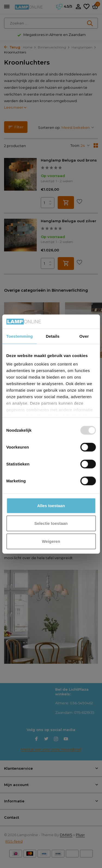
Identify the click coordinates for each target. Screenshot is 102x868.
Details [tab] (52, 336)
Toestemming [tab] (20, 336)
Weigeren (51, 541)
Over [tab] (84, 336)
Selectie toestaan (51, 523)
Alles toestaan (51, 506)
